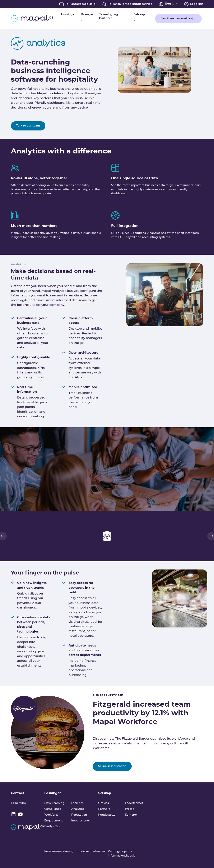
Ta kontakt (18, 803)
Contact (18, 793)
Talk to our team (28, 126)
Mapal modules (49, 94)
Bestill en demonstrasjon (178, 18)
